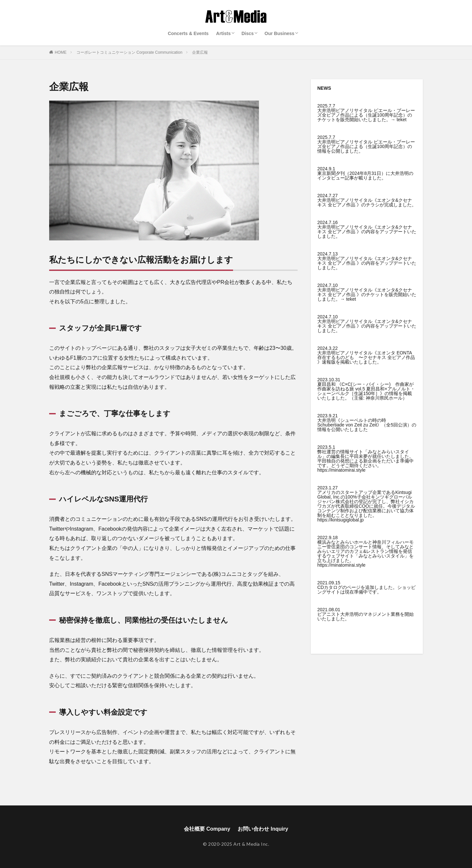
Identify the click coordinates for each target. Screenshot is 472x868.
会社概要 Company (207, 829)
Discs (248, 33)
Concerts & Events (188, 33)
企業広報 (200, 52)
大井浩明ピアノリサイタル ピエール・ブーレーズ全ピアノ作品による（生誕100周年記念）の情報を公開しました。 (366, 146)
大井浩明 (349, 614)
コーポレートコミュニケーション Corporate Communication (129, 52)
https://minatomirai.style (341, 470)
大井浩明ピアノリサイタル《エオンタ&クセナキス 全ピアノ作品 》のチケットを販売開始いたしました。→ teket (367, 294)
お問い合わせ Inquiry (263, 829)
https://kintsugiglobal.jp (341, 520)
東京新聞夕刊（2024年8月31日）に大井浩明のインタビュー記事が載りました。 (365, 176)
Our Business (279, 33)
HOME (61, 52)
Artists (223, 33)
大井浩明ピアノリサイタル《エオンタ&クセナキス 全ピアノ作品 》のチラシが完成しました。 (367, 202)
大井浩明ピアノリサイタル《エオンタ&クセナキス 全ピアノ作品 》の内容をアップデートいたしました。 (367, 232)
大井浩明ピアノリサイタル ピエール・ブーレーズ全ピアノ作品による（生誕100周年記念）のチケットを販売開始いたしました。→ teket (366, 115)
